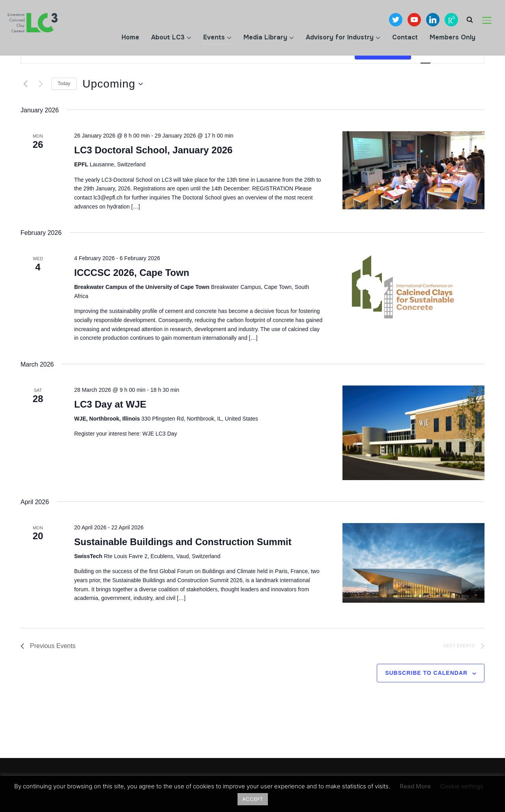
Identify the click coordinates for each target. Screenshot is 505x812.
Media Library (265, 37)
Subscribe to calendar (426, 673)
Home (130, 37)
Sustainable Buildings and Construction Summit (183, 542)
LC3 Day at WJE (110, 404)
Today (64, 84)
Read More (415, 786)
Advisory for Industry (340, 37)
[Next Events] (41, 84)
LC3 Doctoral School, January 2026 (153, 150)
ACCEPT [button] (253, 799)
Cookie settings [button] (462, 786)
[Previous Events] (25, 84)
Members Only (453, 37)
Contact (405, 37)
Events (214, 37)
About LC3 (168, 37)
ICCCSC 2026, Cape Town (132, 273)
